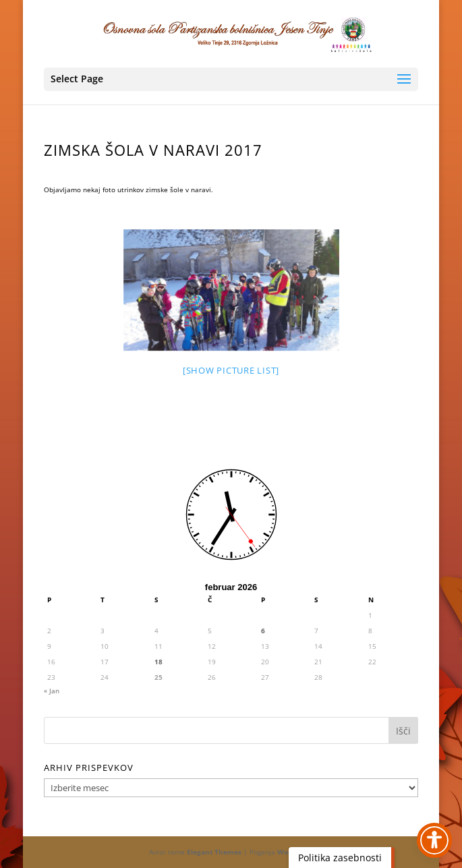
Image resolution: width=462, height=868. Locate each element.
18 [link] (158, 662)
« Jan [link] (52, 691)
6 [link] (263, 631)
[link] (232, 33)
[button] (231, 79)
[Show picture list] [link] (231, 370)
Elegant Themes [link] (214, 852)
